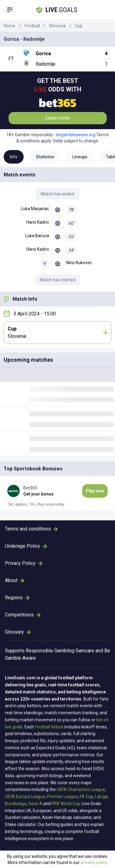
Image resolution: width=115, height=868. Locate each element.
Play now (95, 491)
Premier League (62, 797)
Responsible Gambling (50, 651)
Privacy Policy (24, 563)
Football (32, 26)
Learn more (57, 118)
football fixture (49, 727)
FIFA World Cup (66, 804)
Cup (79, 26)
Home (10, 26)
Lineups (80, 157)
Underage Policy (26, 546)
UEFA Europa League (25, 797)
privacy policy (94, 862)
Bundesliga (16, 804)
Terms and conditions (31, 529)
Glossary (18, 632)
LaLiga (101, 797)
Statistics (45, 157)
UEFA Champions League (81, 789)
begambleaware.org (76, 135)
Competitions (23, 615)
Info (14, 157)
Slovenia (57, 26)
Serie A (35, 804)
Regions (17, 598)
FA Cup (86, 797)
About (15, 580)
